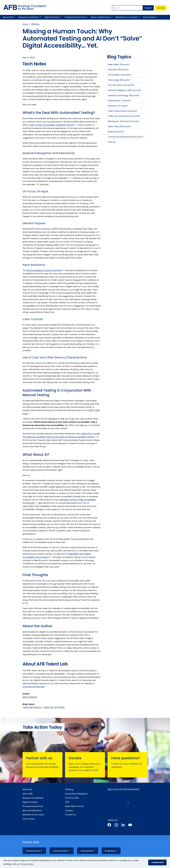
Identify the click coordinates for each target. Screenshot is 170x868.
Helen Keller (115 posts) (119, 64)
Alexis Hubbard (30, 697)
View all (112, 142)
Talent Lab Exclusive (32, 707)
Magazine (76, 794)
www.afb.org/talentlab (34, 687)
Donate (161, 8)
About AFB (8, 17)
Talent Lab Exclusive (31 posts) (123, 111)
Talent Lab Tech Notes (54, 707)
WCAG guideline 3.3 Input (46, 270)
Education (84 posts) (118, 70)
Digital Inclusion (52, 17)
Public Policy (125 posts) (119, 126)
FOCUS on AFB (72, 798)
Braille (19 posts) (116, 132)
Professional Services (75, 17)
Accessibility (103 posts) (120, 75)
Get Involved (149, 17)
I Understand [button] (157, 862)
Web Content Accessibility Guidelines (53, 125)
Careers (69, 810)
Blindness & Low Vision (127, 17)
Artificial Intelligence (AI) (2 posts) (124, 90)
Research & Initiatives (29, 17)
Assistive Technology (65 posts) (124, 95)
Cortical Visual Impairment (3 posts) (126, 137)
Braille (111, 851)
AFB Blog (35, 24)
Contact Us (71, 815)
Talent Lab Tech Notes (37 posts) (124, 116)
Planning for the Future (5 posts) (124, 121)
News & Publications (101, 17)
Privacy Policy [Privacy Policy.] (27, 864)
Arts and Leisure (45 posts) (121, 85)
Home (25, 24)
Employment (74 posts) (119, 101)
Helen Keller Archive (74, 806)
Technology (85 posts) (119, 80)
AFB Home (27, 789)
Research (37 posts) (118, 106)
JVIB (67, 802)
